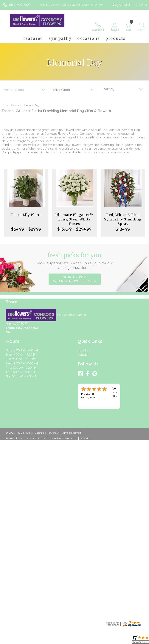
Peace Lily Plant (26, 215)
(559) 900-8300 (20, 5)
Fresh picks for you (75, 261)
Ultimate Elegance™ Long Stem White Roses (74, 219)
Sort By (109, 89)
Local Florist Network (63, 438)
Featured (16, 105)
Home (5, 105)
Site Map (86, 438)
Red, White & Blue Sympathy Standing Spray (123, 219)
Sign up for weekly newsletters (75, 279)
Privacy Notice (36, 438)
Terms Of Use (14, 438)
